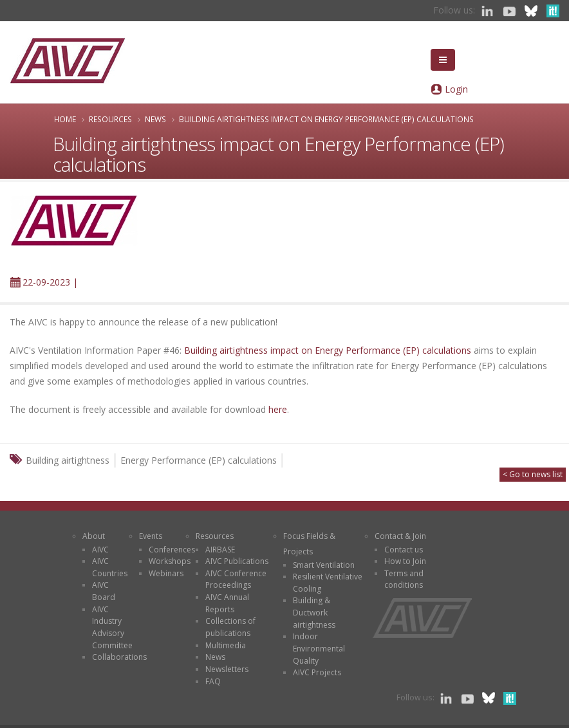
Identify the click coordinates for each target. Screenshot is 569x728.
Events (151, 536)
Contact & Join (400, 536)
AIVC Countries (110, 567)
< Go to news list (533, 474)
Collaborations (119, 657)
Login (456, 89)
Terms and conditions (404, 579)
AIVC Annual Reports (227, 603)
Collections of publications (230, 627)
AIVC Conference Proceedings (236, 579)
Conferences (172, 550)
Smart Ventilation (324, 565)
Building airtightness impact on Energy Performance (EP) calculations (328, 350)
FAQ (213, 681)
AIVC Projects (317, 672)
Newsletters (227, 669)
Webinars (166, 573)
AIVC (100, 550)
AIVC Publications (237, 561)
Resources (110, 119)
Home (65, 119)
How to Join (405, 561)
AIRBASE (220, 550)
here (278, 409)
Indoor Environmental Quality (319, 648)
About (94, 536)
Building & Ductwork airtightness (314, 612)
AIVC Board (104, 591)
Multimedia (226, 645)
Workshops (170, 561)
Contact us (404, 550)
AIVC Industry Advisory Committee (112, 627)
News (155, 119)
